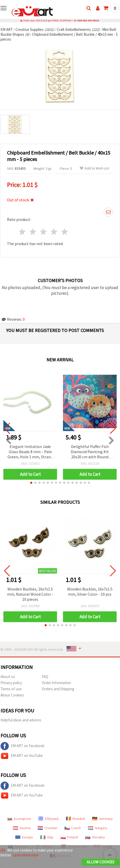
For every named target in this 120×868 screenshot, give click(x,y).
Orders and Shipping (58, 689)
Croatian (47, 828)
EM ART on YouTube (22, 756)
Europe (24, 837)
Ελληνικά (48, 819)
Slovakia (95, 837)
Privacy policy (11, 683)
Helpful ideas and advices (21, 720)
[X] (3, 850)
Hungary (98, 828)
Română (75, 819)
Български (19, 819)
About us (8, 677)
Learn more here (26, 855)
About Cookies (12, 695)
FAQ (45, 677)
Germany (102, 819)
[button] (31, 483)
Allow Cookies (101, 862)
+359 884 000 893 (87, 20)
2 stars (33, 232)
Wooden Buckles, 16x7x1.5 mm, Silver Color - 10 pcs (90, 592)
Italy (47, 837)
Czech (73, 828)
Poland (69, 837)
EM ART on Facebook (22, 746)
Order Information (56, 683)
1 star (23, 232)
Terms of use (11, 689)
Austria (22, 828)
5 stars (65, 232)
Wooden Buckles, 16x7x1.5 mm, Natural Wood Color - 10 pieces (30, 594)
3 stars (44, 232)
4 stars (54, 232)
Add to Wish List (94, 168)
